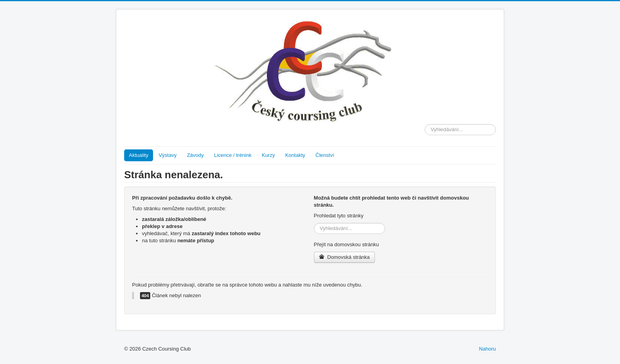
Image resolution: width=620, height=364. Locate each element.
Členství (325, 155)
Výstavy (168, 155)
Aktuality (139, 155)
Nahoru (487, 349)
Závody (196, 155)
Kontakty (295, 155)
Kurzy (268, 155)
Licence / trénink (233, 155)
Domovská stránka (345, 257)
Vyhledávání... (425, 124)
